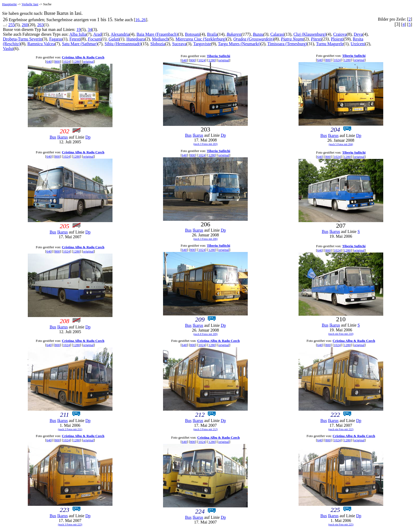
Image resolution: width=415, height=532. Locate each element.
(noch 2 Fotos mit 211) (70, 429)
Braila (212, 34)
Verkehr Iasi (30, 4)
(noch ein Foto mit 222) (341, 429)
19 (79, 29)
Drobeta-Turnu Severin (22, 39)
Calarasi (277, 34)
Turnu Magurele (330, 44)
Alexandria (120, 34)
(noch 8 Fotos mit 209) (205, 334)
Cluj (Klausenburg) (310, 34)
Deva (358, 34)
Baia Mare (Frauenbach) (157, 34)
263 (40, 25)
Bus (53, 137)
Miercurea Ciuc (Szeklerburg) (201, 39)
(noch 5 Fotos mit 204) (341, 144)
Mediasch (160, 39)
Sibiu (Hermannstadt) (123, 44)
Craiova (340, 34)
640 (49, 61)
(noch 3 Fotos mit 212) (205, 429)
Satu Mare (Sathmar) (80, 44)
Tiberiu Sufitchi (218, 56)
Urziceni (358, 44)
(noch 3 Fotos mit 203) (205, 144)
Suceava (179, 44)
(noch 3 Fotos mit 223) (70, 524)
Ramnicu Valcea (41, 44)
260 (25, 25)
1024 (66, 61)
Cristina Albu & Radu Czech (83, 57)
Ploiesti (337, 39)
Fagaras (56, 39)
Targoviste (202, 44)
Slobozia (158, 44)
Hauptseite (10, 4)
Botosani (193, 34)
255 (11, 25)
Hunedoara (136, 39)
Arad (97, 34)
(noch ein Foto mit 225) (341, 524)
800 (57, 61)
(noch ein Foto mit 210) (341, 334)
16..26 (141, 20)
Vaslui (8, 49)
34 (90, 29)
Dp (88, 137)
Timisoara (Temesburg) (287, 44)
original (88, 61)
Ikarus (62, 137)
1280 (76, 61)
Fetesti (75, 39)
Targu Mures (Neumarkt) (239, 44)
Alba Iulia (78, 34)
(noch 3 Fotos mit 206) (205, 239)
